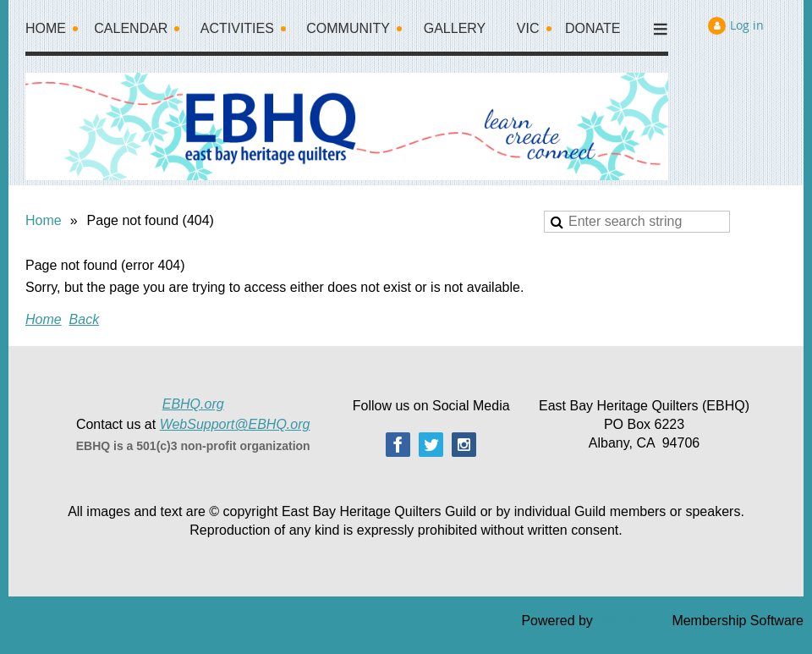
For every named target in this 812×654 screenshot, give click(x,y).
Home (44, 220)
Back (85, 319)
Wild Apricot (632, 621)
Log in (747, 25)
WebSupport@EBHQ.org (235, 424)
